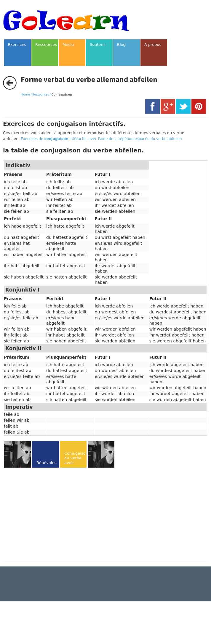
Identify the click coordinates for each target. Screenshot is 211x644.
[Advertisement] (53, 515)
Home (25, 94)
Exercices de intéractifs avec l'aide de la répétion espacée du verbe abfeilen (101, 139)
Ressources (41, 94)
